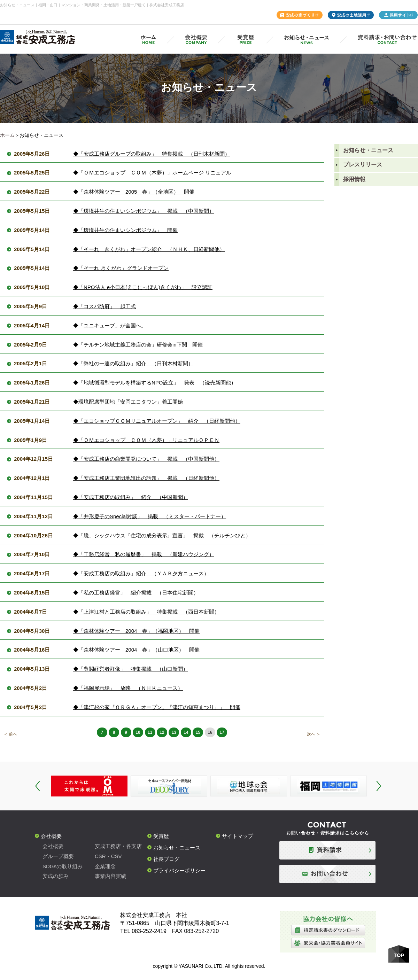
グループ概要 (58, 856)
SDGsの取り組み (63, 866)
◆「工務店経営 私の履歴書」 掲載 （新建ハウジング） (144, 554)
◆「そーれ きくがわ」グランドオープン (121, 268)
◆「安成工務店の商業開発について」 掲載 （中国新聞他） (146, 459)
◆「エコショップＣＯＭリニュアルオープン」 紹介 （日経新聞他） (157, 421)
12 (162, 732)
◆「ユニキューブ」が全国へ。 (110, 325)
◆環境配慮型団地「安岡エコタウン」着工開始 (128, 402)
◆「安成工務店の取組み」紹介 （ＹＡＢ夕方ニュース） (141, 573)
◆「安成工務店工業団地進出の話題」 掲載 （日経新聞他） (146, 478)
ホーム (7, 135)
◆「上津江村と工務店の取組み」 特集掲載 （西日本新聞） (146, 612)
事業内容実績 (110, 876)
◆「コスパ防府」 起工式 (104, 306)
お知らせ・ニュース (368, 150)
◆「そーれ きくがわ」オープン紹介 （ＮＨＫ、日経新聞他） (149, 249)
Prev (38, 786)
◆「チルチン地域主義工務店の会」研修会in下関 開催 (138, 345)
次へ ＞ (314, 734)
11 (150, 732)
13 (174, 732)
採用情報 (354, 179)
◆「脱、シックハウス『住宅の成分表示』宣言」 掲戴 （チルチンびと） (162, 535)
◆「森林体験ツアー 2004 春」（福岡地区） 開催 (136, 631)
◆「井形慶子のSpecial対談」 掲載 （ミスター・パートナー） (150, 516)
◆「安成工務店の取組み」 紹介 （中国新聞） (131, 497)
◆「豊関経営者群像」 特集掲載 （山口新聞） (131, 669)
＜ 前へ (10, 734)
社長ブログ (166, 859)
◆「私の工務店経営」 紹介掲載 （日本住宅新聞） (136, 593)
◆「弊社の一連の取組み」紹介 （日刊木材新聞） (133, 363)
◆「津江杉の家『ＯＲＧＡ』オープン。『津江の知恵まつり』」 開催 (157, 707)
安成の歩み (56, 876)
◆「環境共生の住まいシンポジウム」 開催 (125, 230)
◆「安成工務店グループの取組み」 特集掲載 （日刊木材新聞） (152, 154)
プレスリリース (363, 165)
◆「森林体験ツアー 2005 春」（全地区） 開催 (134, 192)
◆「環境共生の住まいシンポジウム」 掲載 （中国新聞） (144, 211)
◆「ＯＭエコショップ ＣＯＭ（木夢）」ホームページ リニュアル (152, 173)
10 (138, 732)
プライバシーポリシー (179, 870)
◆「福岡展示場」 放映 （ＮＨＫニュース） (128, 688)
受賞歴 (161, 836)
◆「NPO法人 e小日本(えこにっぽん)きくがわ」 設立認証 (143, 287)
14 (186, 732)
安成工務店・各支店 (118, 846)
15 (198, 732)
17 (222, 732)
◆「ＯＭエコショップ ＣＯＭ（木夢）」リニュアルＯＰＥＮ (146, 440)
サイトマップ (238, 836)
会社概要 (51, 836)
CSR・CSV (108, 856)
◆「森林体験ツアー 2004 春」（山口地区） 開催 (136, 650)
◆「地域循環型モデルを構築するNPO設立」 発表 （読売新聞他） (155, 383)
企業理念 (105, 866)
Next (379, 786)
